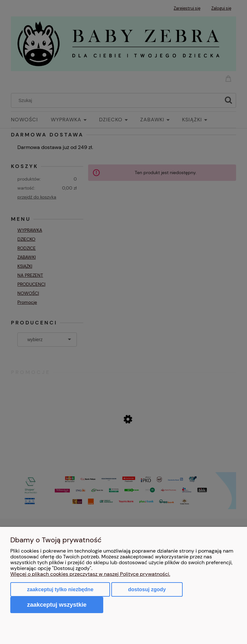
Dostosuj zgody (147, 589)
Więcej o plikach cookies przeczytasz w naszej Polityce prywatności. (90, 574)
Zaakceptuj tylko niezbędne (60, 589)
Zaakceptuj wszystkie (57, 605)
